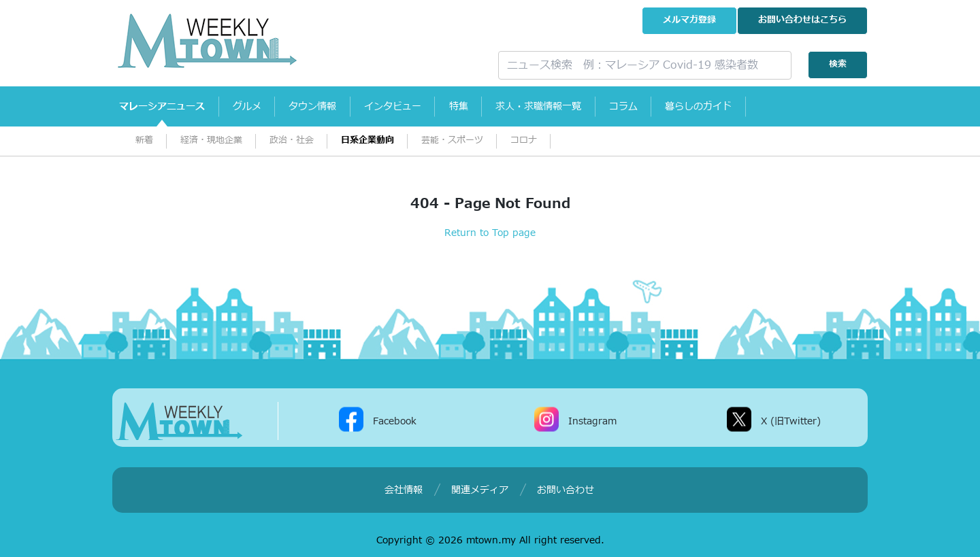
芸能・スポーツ (452, 140)
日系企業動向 (367, 140)
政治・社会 (292, 140)
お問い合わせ (802, 20)
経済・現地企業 (211, 140)
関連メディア (480, 490)
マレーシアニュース (165, 106)
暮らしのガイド (747, 106)
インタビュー (415, 106)
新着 (144, 140)
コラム (665, 106)
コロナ (524, 140)
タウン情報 (329, 106)
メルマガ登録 (689, 20)
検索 (838, 64)
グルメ (257, 106)
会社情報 (404, 490)
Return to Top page (490, 233)
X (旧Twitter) (791, 421)
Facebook (395, 421)
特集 (487, 106)
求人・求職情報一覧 (574, 106)
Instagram (592, 421)
